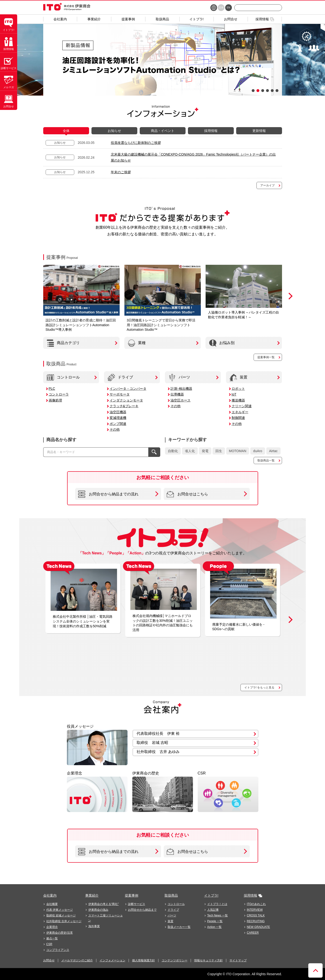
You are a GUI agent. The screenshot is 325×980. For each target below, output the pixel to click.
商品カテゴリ (63, 343)
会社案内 (50, 895)
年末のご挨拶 (121, 172)
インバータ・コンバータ (128, 389)
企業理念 (52, 927)
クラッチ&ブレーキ (124, 406)
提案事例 (132, 895)
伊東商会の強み (98, 910)
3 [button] (263, 91)
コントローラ (59, 394)
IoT (234, 394)
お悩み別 (222, 343)
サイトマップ (238, 960)
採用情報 (250, 895)
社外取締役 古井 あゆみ (158, 752)
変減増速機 (118, 418)
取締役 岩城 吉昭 (152, 743)
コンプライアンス (58, 950)
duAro (258, 451)
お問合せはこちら (187, 494)
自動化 (173, 451)
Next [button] (289, 296)
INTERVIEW (255, 910)
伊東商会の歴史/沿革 (60, 933)
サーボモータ (120, 394)
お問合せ (49, 960)
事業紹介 (92, 895)
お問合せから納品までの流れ (108, 494)
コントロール (63, 378)
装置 (239, 378)
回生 (219, 451)
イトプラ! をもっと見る (259, 688)
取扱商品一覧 (266, 460)
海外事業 (94, 926)
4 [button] (267, 91)
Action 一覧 (215, 927)
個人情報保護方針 (144, 960)
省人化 (190, 451)
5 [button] (272, 91)
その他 (115, 429)
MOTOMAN (238, 451)
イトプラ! (211, 895)
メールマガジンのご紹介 (77, 960)
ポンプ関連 (118, 424)
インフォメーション (112, 960)
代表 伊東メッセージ (60, 910)
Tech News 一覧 (218, 915)
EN (229, 8)
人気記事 (213, 910)
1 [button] (253, 91)
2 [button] (258, 91)
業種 (137, 343)
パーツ (179, 378)
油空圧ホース (181, 400)
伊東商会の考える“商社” (104, 904)
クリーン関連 (242, 406)
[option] (163, 60)
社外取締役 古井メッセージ (64, 921)
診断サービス (137, 904)
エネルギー (240, 412)
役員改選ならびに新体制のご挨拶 (136, 143)
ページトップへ (315, 970)
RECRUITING (256, 921)
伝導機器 (177, 394)
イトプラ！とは (217, 904)
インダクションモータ (126, 400)
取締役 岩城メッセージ (61, 915)
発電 (205, 451)
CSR (49, 944)
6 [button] (277, 91)
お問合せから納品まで (142, 910)
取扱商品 (171, 895)
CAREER (253, 933)
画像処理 (55, 400)
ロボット (238, 389)
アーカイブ (267, 185)
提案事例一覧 (266, 357)
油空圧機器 (118, 412)
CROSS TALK (256, 915)
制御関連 (238, 418)
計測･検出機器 (181, 389)
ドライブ (120, 378)
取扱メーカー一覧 (179, 927)
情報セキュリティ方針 (208, 960)
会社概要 (52, 904)
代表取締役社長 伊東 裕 (158, 734)
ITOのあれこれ (256, 904)
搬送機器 (238, 400)
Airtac (273, 451)
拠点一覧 (52, 938)
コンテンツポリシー (175, 960)
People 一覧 (215, 921)
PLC (52, 389)
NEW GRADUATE (258, 927)
